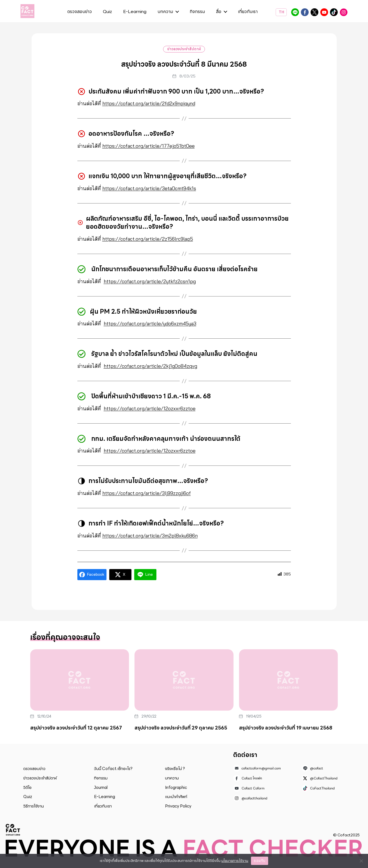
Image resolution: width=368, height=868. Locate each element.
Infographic (176, 788)
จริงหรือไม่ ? (175, 769)
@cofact (295, 12)
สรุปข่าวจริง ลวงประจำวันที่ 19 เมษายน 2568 (286, 728)
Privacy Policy (178, 806)
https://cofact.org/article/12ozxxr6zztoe (150, 408)
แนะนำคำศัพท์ (176, 797)
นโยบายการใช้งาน (235, 861)
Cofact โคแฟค (305, 12)
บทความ (165, 12)
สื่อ (219, 12)
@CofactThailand (314, 12)
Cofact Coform (324, 12)
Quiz (107, 12)
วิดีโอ (27, 788)
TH (281, 12)
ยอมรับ (259, 861)
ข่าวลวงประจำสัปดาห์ (184, 49)
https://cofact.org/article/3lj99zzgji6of (148, 493)
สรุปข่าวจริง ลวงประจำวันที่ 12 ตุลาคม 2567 (76, 728)
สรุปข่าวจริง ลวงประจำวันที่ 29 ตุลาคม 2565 (181, 728)
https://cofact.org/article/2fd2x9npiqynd (149, 103)
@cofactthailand (344, 12)
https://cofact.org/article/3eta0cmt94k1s (150, 188)
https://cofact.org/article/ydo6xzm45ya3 (151, 324)
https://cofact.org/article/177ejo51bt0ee (149, 146)
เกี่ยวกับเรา (248, 12)
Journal (101, 788)
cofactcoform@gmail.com (261, 768)
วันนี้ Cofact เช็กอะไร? (113, 769)
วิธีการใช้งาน (34, 806)
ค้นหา (265, 13)
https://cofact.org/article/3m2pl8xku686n (151, 536)
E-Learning (135, 12)
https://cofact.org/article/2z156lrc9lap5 (149, 239)
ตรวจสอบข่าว (80, 12)
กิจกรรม (197, 12)
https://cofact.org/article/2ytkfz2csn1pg (150, 281)
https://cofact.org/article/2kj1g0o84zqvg (151, 366)
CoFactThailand (334, 12)
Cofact (13, 830)
